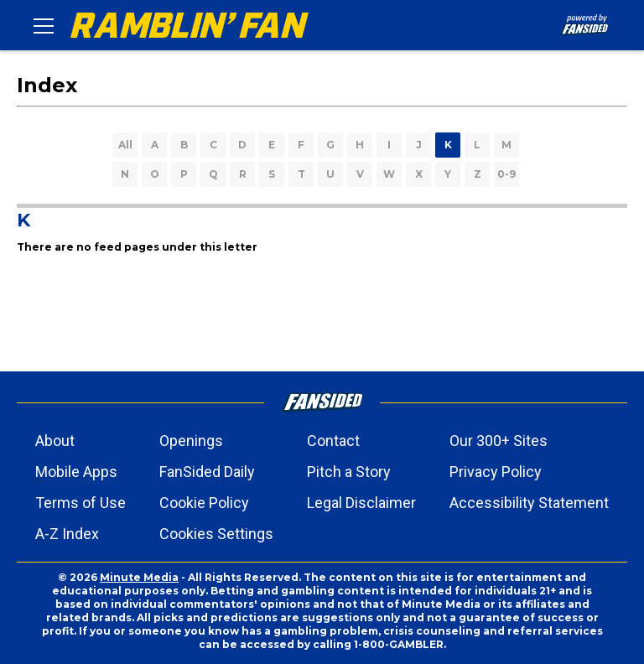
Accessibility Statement (529, 503)
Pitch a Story (349, 472)
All (125, 145)
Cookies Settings (216, 534)
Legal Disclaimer (361, 503)
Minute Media (139, 577)
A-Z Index (67, 534)
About (55, 441)
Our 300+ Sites (499, 441)
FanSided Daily (207, 472)
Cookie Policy (204, 503)
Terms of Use (80, 503)
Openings (191, 441)
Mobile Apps (76, 472)
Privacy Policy (496, 472)
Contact (333, 441)
